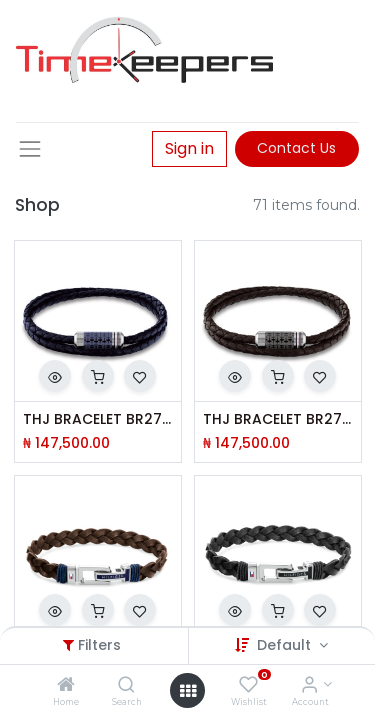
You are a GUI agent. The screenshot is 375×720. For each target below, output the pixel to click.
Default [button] (286, 645)
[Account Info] (309, 686)
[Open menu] (188, 691)
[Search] (126, 686)
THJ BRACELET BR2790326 (98, 419)
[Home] (66, 686)
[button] (55, 376)
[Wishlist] (248, 686)
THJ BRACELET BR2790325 (278, 419)
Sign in (189, 148)
